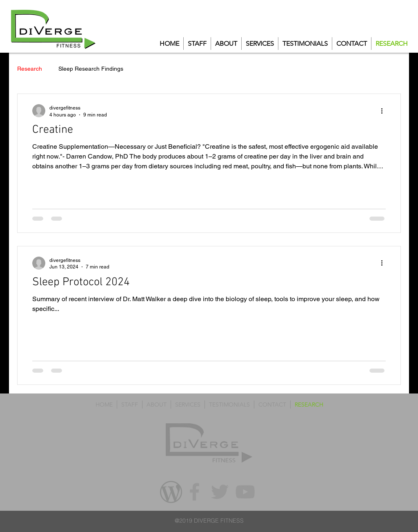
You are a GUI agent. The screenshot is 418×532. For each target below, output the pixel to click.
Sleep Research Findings (91, 69)
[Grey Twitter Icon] (220, 492)
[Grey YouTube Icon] (245, 492)
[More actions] (385, 111)
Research (30, 69)
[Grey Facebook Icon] (195, 492)
